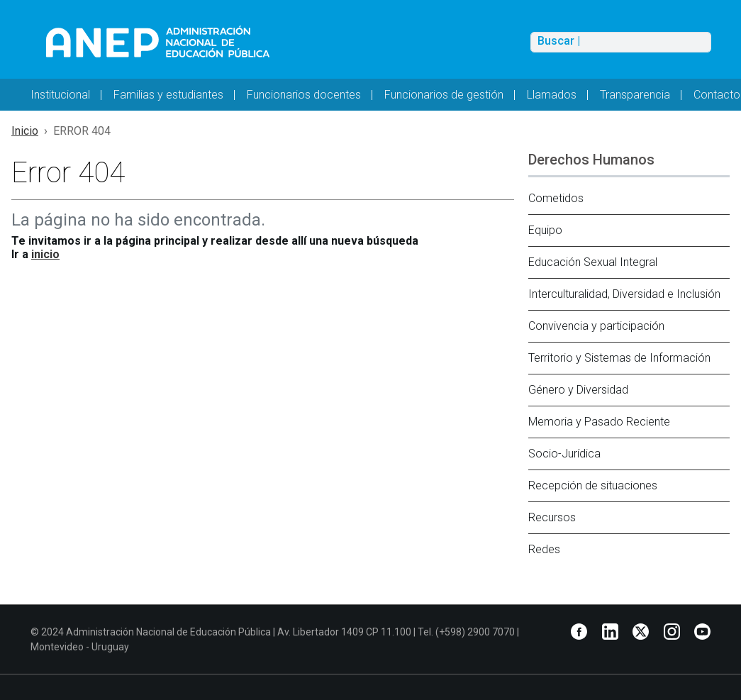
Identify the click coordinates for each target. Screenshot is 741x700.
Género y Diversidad (578, 390)
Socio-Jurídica (564, 454)
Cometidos (556, 198)
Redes (544, 549)
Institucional (60, 95)
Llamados (552, 95)
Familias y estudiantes (168, 95)
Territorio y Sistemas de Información (619, 358)
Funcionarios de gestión (444, 95)
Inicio (25, 131)
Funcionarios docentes (304, 95)
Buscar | (559, 41)
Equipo (545, 230)
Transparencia (635, 95)
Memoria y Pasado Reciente (599, 422)
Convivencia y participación (596, 326)
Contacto (717, 95)
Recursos (552, 517)
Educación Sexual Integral (593, 262)
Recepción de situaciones (593, 485)
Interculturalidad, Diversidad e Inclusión (624, 294)
